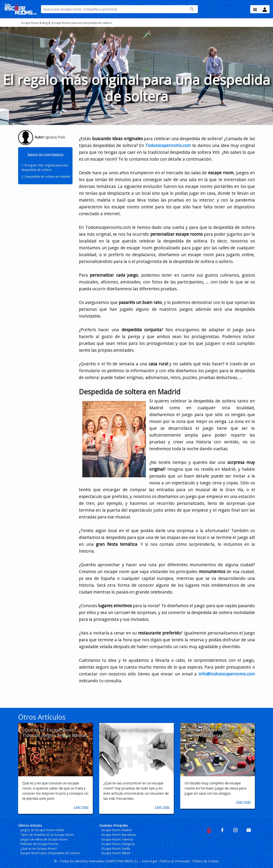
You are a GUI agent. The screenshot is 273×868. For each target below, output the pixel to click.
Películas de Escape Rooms (39, 844)
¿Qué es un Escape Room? (39, 848)
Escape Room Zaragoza (118, 844)
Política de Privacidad (175, 861)
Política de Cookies (206, 861)
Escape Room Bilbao (116, 853)
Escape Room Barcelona (118, 835)
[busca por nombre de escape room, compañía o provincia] (119, 9)
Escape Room (30, 23)
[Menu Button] (255, 9)
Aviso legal (150, 861)
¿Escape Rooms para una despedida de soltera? (82, 23)
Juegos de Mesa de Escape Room (44, 839)
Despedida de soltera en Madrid (47, 176)
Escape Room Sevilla (116, 848)
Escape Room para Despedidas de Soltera (50, 853)
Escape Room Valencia (117, 839)
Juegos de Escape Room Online (42, 830)
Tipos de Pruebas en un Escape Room (47, 835)
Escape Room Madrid (116, 830)
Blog (45, 23)
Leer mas (81, 807)
